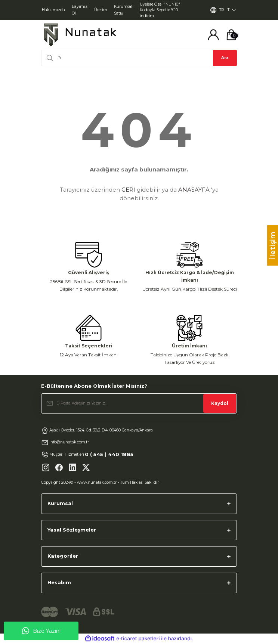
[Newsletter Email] (139, 403)
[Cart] (231, 35)
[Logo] (80, 35)
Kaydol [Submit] (220, 403)
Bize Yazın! (41, 631)
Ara (225, 58)
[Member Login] (213, 35)
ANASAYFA (194, 190)
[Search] (139, 58)
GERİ (128, 190)
